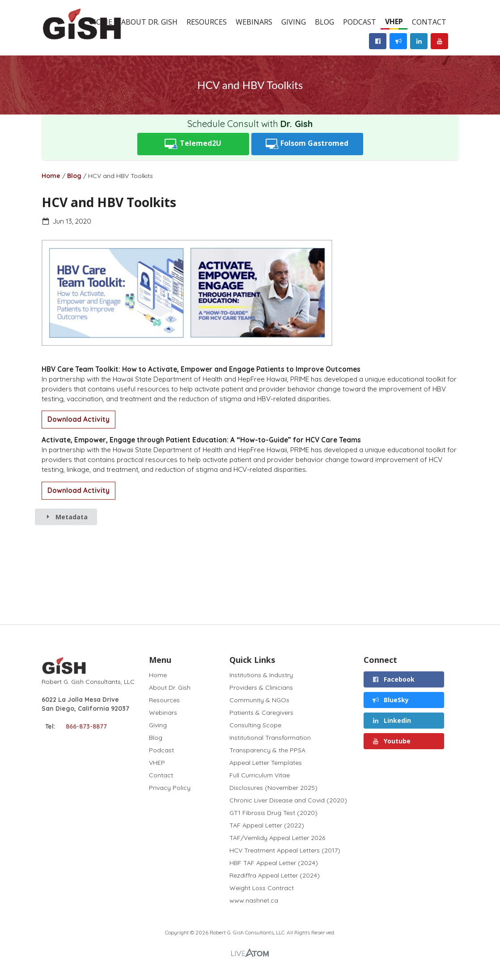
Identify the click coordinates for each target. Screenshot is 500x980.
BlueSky (390, 700)
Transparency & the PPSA (267, 750)
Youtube (391, 741)
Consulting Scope (255, 725)
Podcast (360, 22)
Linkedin (391, 720)
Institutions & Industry (261, 675)
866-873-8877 (86, 726)
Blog (324, 22)
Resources (207, 22)
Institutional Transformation (270, 738)
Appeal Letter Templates (266, 763)
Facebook (393, 679)
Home (51, 176)
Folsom (307, 144)
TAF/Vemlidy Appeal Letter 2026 (277, 838)
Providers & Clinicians (261, 687)
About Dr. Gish (149, 22)
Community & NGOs (259, 700)
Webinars (254, 22)
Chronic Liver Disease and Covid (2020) (288, 800)
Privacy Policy (170, 787)
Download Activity (78, 419)
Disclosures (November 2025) (273, 788)
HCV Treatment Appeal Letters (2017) (285, 850)
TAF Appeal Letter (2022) (267, 825)
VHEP (394, 21)
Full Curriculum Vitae (260, 775)
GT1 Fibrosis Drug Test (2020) (273, 813)
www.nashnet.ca (254, 900)
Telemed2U (193, 144)
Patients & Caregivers (261, 713)
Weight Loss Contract (262, 888)
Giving (294, 22)
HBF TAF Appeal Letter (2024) (274, 863)
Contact (429, 22)
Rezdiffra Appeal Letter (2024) (275, 875)
